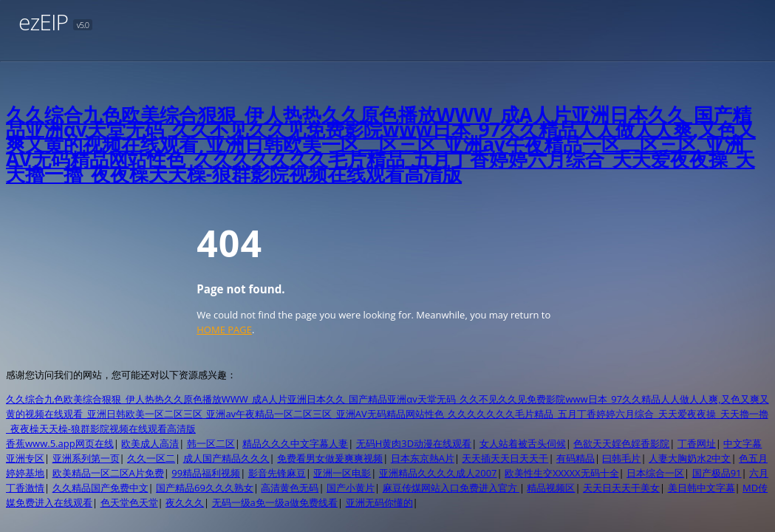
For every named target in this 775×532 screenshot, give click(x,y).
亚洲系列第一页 (86, 458)
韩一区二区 (211, 443)
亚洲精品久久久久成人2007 (438, 473)
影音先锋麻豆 (277, 473)
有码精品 (576, 458)
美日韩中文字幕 (701, 488)
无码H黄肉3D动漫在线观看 (414, 443)
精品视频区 (551, 488)
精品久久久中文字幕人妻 (295, 443)
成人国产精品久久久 (226, 458)
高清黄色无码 (290, 488)
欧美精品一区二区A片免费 (108, 473)
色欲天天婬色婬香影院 (621, 443)
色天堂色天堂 (129, 502)
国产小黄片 (351, 488)
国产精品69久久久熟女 (205, 488)
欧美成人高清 (150, 443)
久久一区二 (151, 458)
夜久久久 (185, 502)
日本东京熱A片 (423, 458)
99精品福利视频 (206, 473)
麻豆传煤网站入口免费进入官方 (451, 488)
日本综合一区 (655, 473)
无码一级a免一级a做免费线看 (275, 502)
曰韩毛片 (621, 458)
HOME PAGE (224, 330)
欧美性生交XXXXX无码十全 (562, 473)
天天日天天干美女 (621, 488)
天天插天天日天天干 (505, 458)
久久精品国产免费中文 (100, 488)
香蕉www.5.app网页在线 (60, 443)
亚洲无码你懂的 (379, 502)
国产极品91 (717, 473)
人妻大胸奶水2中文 (690, 458)
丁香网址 (697, 443)
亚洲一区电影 (342, 473)
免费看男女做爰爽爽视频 (330, 458)
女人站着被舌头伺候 (523, 443)
